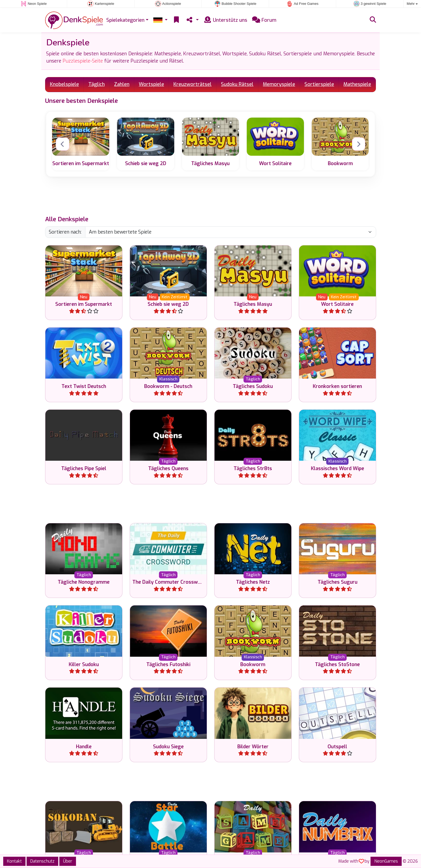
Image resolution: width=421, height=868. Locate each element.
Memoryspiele (279, 84)
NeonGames (386, 861)
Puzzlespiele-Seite (83, 61)
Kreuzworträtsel (193, 84)
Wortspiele (151, 84)
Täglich (97, 84)
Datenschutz (42, 861)
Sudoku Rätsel (237, 84)
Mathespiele (357, 84)
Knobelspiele (64, 84)
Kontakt (14, 861)
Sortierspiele (319, 84)
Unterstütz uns (225, 20)
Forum (264, 20)
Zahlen (122, 84)
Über (68, 861)
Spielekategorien (125, 20)
